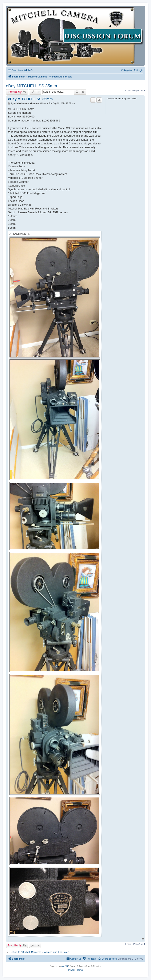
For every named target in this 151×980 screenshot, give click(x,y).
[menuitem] (28, 70)
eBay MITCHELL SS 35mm (31, 86)
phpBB (65, 966)
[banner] (75, 36)
